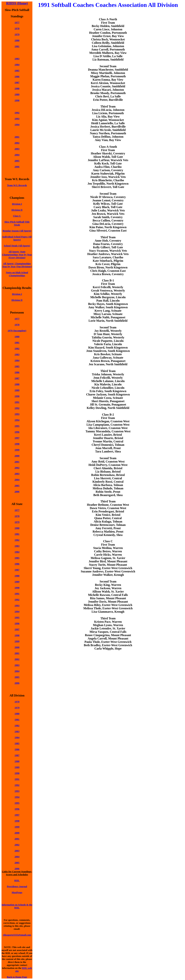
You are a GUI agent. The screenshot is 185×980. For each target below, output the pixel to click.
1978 (17, 28)
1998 (17, 444)
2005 (17, 161)
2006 (17, 167)
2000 (17, 647)
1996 (17, 432)
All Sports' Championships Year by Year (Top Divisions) (17, 265)
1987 (17, 378)
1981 (17, 46)
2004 (17, 155)
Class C (17, 216)
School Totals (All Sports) (17, 246)
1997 (17, 438)
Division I (17, 204)
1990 (17, 100)
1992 (17, 113)
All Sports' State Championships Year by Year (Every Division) (17, 255)
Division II (17, 210)
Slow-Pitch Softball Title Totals (17, 223)
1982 (17, 348)
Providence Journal (17, 886)
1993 (17, 119)
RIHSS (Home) (17, 3)
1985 (17, 71)
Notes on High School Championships (17, 274)
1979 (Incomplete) (17, 331)
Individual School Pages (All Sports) (17, 238)
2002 (17, 143)
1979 (17, 522)
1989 (17, 94)
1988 (17, 88)
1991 (17, 402)
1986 (17, 76)
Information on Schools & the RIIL (17, 906)
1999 (17, 450)
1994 (17, 125)
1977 (17, 22)
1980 (17, 40)
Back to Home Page (17, 977)
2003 (17, 149)
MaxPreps (17, 892)
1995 (17, 426)
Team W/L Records (17, 185)
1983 (17, 59)
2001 (17, 137)
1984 (17, 65)
